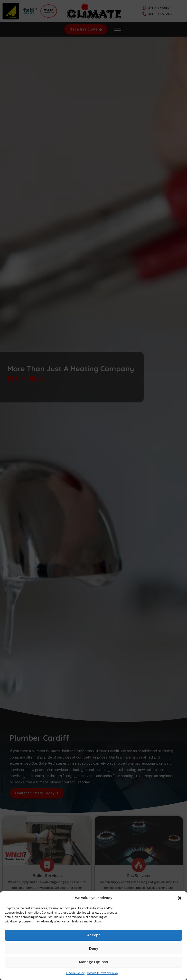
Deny (94, 949)
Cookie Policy (75, 973)
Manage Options (93, 962)
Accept (93, 935)
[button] (180, 898)
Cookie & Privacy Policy (103, 973)
